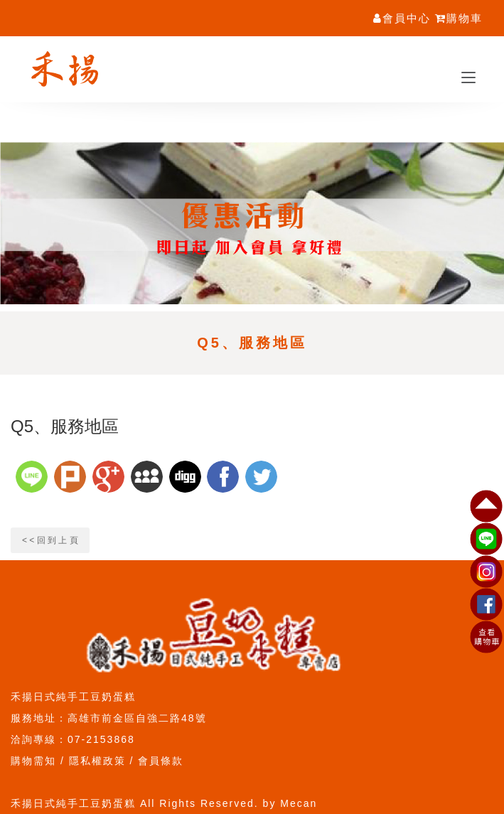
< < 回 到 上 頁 (50, 540)
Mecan (299, 803)
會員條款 (161, 761)
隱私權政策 (97, 761)
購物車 (459, 18)
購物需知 (33, 761)
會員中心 (402, 18)
